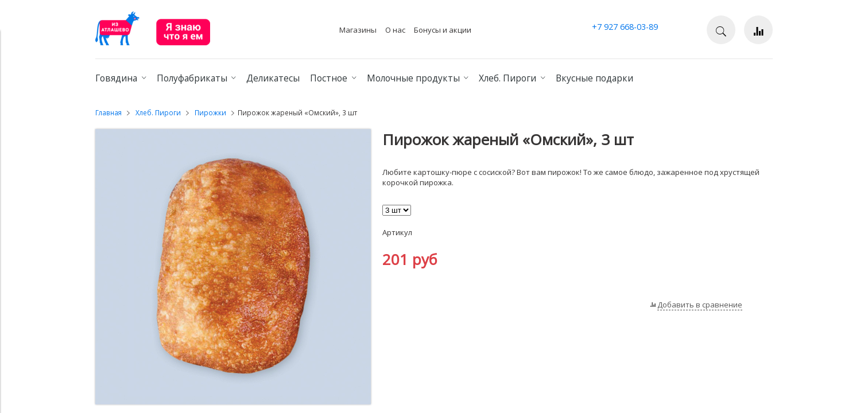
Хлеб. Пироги (158, 112)
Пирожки (210, 112)
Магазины (358, 30)
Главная (108, 112)
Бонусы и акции (443, 30)
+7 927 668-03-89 (625, 27)
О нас (395, 30)
